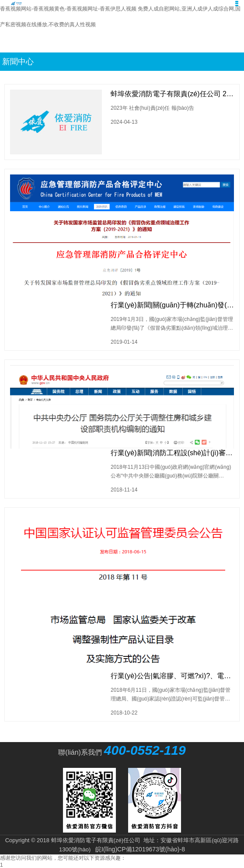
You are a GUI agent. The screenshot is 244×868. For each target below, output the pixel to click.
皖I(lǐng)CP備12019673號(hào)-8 (140, 849)
